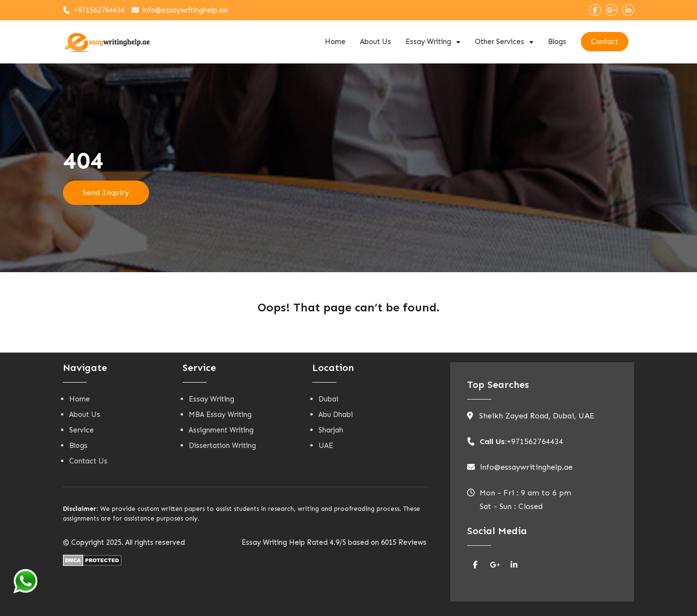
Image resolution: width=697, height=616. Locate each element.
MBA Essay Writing (220, 415)
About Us (376, 42)
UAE (326, 446)
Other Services (500, 42)
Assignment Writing (221, 430)
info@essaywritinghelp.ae (185, 10)
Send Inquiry (106, 192)
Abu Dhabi (336, 415)
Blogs (557, 42)
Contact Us (88, 461)
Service (82, 430)
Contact (605, 42)
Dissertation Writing (222, 446)
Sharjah (331, 430)
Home (335, 42)
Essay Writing (428, 42)
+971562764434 (99, 10)
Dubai (328, 399)
